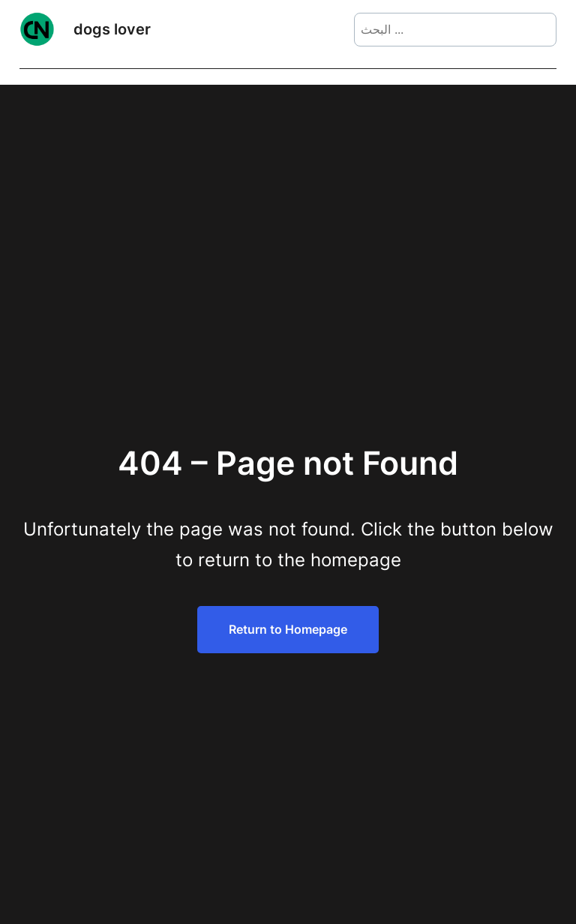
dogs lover (112, 29)
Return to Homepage (288, 629)
